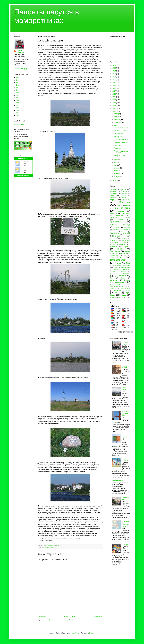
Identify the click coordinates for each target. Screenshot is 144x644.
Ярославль (114, 297)
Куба (116, 242)
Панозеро (117, 145)
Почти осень (124, 389)
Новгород (123, 253)
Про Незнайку (125, 436)
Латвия (113, 245)
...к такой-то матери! (121, 142)
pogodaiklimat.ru (23, 175)
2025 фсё (125, 545)
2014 (18, 90)
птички (113, 272)
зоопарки (116, 230)
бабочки (124, 193)
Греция (127, 217)
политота (126, 265)
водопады (121, 211)
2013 (18, 88)
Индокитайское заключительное (126, 524)
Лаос (125, 243)
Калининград (115, 234)
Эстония (123, 295)
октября (117, 120)
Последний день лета (121, 128)
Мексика (120, 249)
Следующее (42, 616)
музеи (115, 253)
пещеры (118, 263)
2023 (18, 110)
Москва (127, 251)
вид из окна (122, 208)
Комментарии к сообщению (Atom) (61, 620)
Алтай (125, 191)
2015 (18, 93)
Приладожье (126, 268)
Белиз (124, 198)
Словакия (127, 274)
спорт (115, 276)
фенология (120, 282)
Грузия (120, 220)
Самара (124, 272)
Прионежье (116, 270)
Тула (112, 278)
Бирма (113, 200)
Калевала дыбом (125, 367)
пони (116, 268)
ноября (117, 117)
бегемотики (114, 198)
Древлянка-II (115, 222)
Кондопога (114, 240)
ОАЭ (125, 255)
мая (116, 165)
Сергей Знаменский (21, 52)
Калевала (124, 232)
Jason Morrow (75, 633)
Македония (123, 245)
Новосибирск (114, 255)
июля (116, 159)
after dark (123, 297)
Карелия (47, 548)
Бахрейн (124, 195)
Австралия (114, 189)
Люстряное (118, 148)
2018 (18, 100)
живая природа (120, 224)
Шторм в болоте (118, 481)
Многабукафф (115, 251)
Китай (124, 238)
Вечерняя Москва (120, 156)
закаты (118, 228)
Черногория (117, 291)
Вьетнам (114, 213)
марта (116, 171)
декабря (117, 114)
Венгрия (127, 205)
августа (117, 125)
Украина (127, 280)
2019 (18, 103)
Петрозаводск (23, 159)
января (117, 177)
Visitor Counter (19, 124)
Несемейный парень (126, 460)
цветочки (113, 289)
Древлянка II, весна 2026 (126, 413)
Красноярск (126, 240)
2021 (18, 105)
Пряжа (125, 270)
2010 (18, 80)
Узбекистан (114, 280)
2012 (18, 85)
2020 (114, 82)
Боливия (126, 200)
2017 (18, 98)
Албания (114, 191)
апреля (117, 168)
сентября (118, 123)
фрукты (125, 287)
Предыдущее (98, 616)
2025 (18, 115)
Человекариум (125, 289)
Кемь (51, 548)
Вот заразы (118, 137)
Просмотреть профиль (22, 69)
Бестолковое (118, 134)
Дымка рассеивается (121, 139)
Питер (128, 263)
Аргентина (114, 193)
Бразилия (125, 202)
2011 (18, 83)
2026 (114, 65)
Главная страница (70, 616)
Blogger (92, 633)
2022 (18, 108)
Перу (122, 257)
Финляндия (114, 287)
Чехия (127, 291)
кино (112, 238)
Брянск (119, 205)
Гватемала (126, 213)
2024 (18, 113)
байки (112, 195)
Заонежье (127, 228)
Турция (123, 278)
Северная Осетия (115, 274)
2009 (18, 78)
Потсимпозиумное (126, 343)
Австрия (123, 189)
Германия (120, 215)
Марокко (126, 247)
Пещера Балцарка (120, 131)
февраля (117, 174)
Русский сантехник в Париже (121, 152)
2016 (18, 95)
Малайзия (114, 247)
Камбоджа (126, 234)
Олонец (112, 257)
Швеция (118, 293)
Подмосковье (116, 265)
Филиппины (115, 284)
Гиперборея (114, 218)
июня (116, 162)
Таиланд (123, 276)
